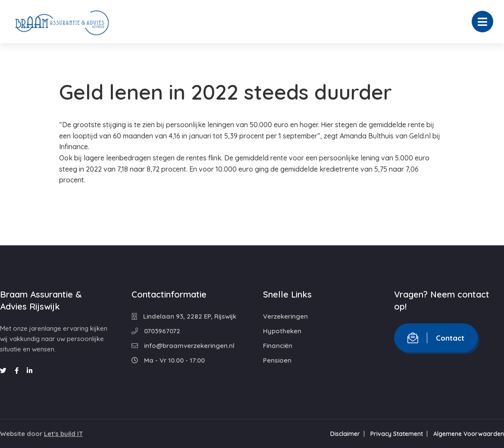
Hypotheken (282, 331)
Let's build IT (63, 434)
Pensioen (277, 360)
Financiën (278, 346)
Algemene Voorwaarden (469, 434)
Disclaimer (345, 434)
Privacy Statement (397, 434)
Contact (436, 338)
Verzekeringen (285, 316)
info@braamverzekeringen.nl (183, 346)
